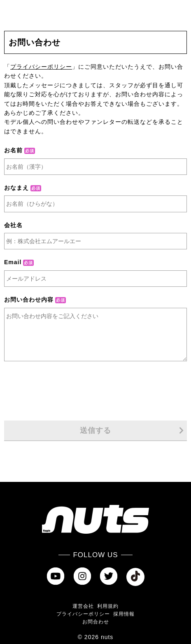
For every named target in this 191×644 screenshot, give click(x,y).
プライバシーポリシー (41, 67)
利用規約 (108, 606)
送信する (132, 430)
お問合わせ (96, 622)
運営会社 (83, 606)
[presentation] (95, 391)
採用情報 (124, 614)
